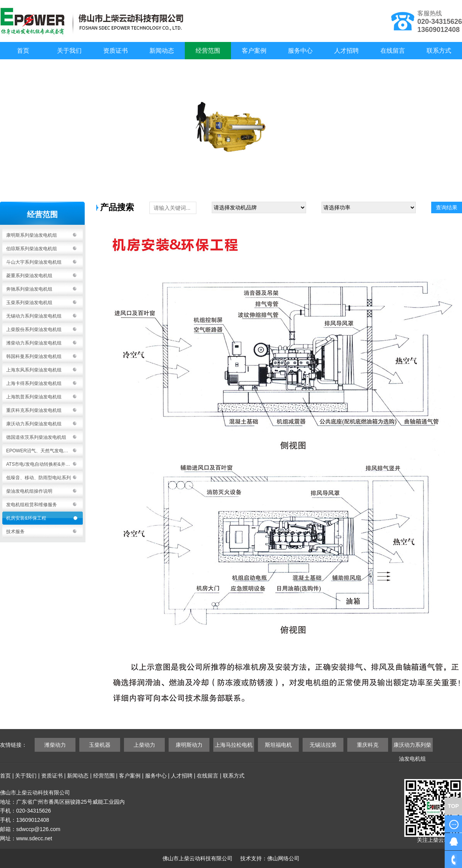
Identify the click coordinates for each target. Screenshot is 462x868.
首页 (23, 51)
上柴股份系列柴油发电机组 (34, 329)
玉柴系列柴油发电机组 (29, 303)
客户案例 (254, 51)
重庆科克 (368, 745)
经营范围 (208, 51)
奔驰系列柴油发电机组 (29, 289)
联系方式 (439, 51)
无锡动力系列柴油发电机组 (34, 316)
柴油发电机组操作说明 (29, 491)
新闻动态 (162, 51)
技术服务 (15, 532)
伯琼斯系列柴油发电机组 (32, 249)
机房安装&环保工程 (26, 518)
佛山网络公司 (283, 858)
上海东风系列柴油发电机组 (34, 370)
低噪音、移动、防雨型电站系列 (38, 478)
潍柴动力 (55, 745)
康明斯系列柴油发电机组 (32, 235)
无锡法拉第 (323, 745)
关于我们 (69, 51)
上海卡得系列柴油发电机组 (34, 383)
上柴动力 (144, 745)
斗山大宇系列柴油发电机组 (34, 262)
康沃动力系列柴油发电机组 (34, 424)
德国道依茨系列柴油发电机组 (36, 437)
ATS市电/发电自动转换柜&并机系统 (43, 464)
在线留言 (393, 51)
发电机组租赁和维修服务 (32, 505)
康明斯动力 (189, 745)
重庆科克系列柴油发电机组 (34, 410)
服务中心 (300, 51)
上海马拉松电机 (234, 745)
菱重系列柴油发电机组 (29, 276)
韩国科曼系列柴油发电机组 (34, 356)
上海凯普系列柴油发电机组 (34, 397)
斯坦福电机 (278, 745)
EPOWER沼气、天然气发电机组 (39, 451)
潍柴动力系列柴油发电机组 (34, 343)
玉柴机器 (100, 745)
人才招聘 (346, 51)
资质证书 (115, 51)
